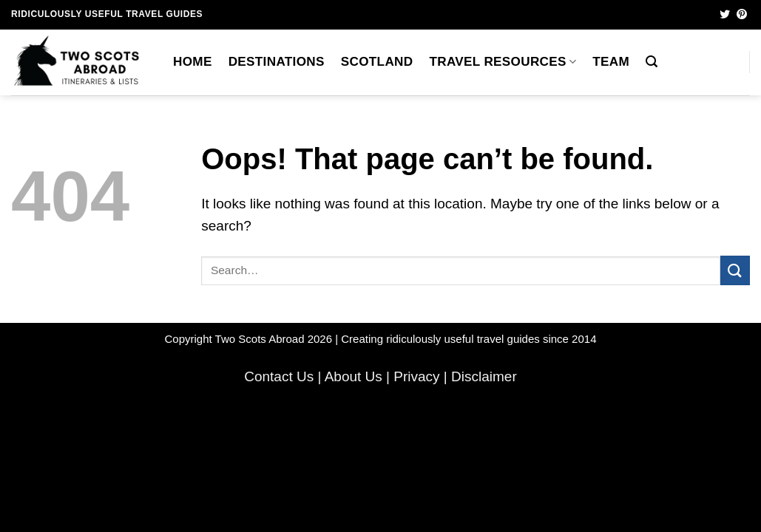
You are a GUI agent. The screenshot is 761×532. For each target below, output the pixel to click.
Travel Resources (503, 62)
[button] (652, 62)
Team (611, 62)
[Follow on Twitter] (725, 15)
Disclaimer (484, 376)
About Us (354, 376)
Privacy (416, 376)
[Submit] (735, 270)
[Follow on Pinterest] (742, 15)
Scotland (377, 62)
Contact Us (279, 376)
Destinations (277, 62)
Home (193, 62)
